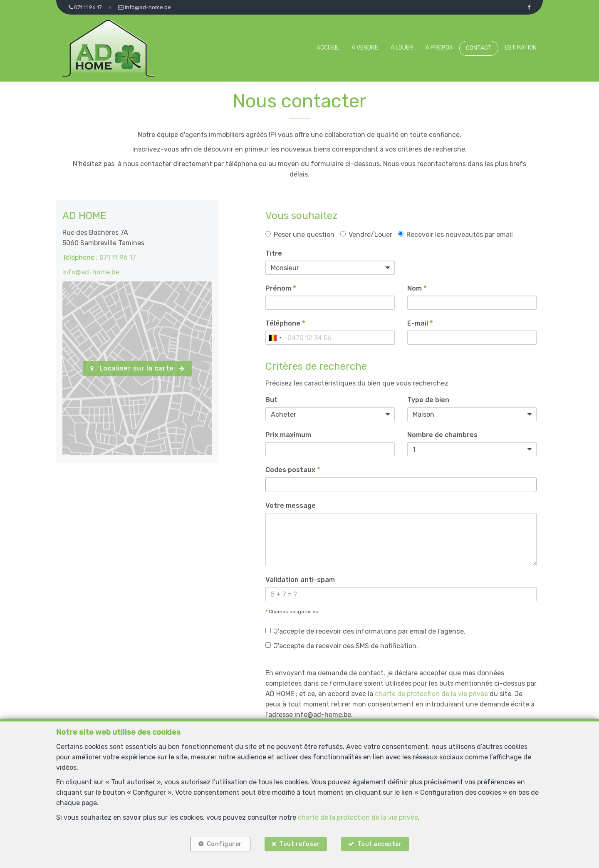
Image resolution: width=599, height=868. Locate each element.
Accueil (328, 48)
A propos (439, 48)
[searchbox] (270, 485)
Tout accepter (380, 844)
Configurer (224, 844)
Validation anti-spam (300, 580)
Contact (479, 48)
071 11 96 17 (118, 257)
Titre (274, 253)
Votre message (291, 506)
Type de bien (428, 400)
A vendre (365, 48)
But (271, 400)
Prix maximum (288, 435)
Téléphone (285, 323)
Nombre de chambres (442, 435)
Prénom (281, 288)
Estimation (521, 48)
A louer (402, 48)
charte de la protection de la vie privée (358, 817)
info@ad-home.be (91, 272)
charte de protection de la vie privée (431, 694)
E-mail (420, 323)
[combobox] (275, 338)
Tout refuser (299, 844)
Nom (417, 288)
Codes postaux (293, 470)
